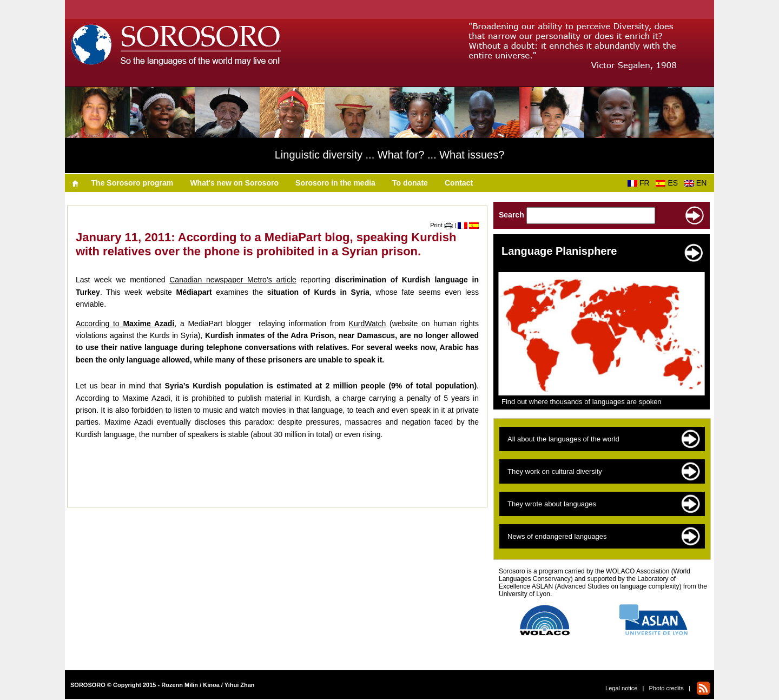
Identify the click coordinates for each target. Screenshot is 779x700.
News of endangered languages (557, 536)
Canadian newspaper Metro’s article (233, 280)
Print (441, 225)
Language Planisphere (559, 251)
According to (125, 323)
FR (641, 183)
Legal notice (621, 688)
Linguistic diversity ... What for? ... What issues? (390, 155)
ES (669, 183)
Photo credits (666, 688)
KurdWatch (368, 323)
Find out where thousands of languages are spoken (582, 402)
